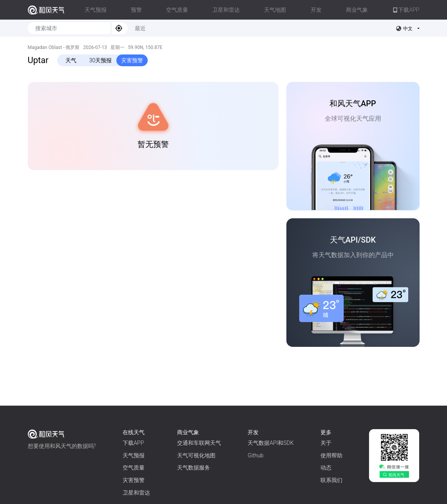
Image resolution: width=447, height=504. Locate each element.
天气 (71, 60)
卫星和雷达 (226, 10)
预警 (136, 10)
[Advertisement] (153, 241)
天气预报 (96, 10)
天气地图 (275, 10)
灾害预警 (132, 60)
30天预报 (101, 60)
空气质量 (177, 10)
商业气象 (357, 10)
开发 (316, 10)
